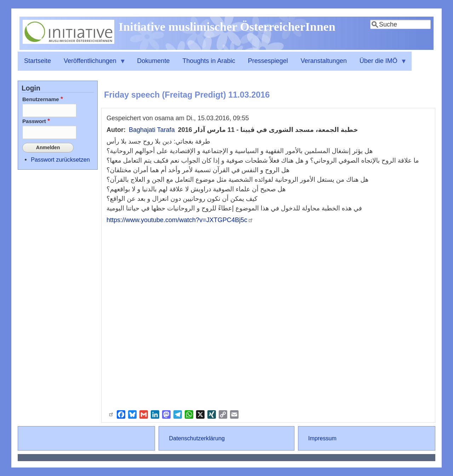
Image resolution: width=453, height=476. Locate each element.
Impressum (322, 438)
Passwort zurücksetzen (60, 157)
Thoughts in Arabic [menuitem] (209, 61)
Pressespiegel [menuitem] (268, 61)
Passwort (34, 121)
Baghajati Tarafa (152, 130)
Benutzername (41, 99)
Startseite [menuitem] (38, 61)
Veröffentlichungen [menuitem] (92, 64)
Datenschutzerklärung (197, 438)
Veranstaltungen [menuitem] (324, 61)
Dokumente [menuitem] (153, 61)
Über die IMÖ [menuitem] (380, 64)
